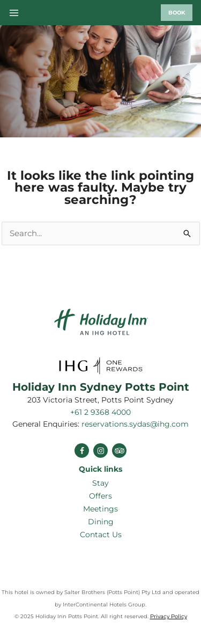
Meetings (100, 509)
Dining (101, 522)
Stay (100, 483)
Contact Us (101, 535)
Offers (100, 496)
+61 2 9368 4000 (100, 412)
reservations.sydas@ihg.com (135, 424)
